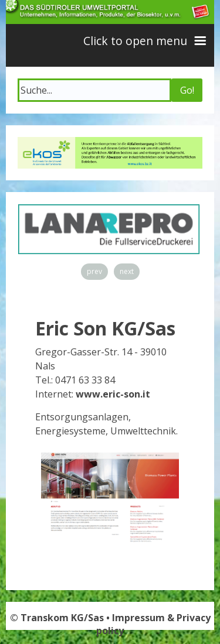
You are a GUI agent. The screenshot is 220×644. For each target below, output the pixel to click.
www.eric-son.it (113, 394)
